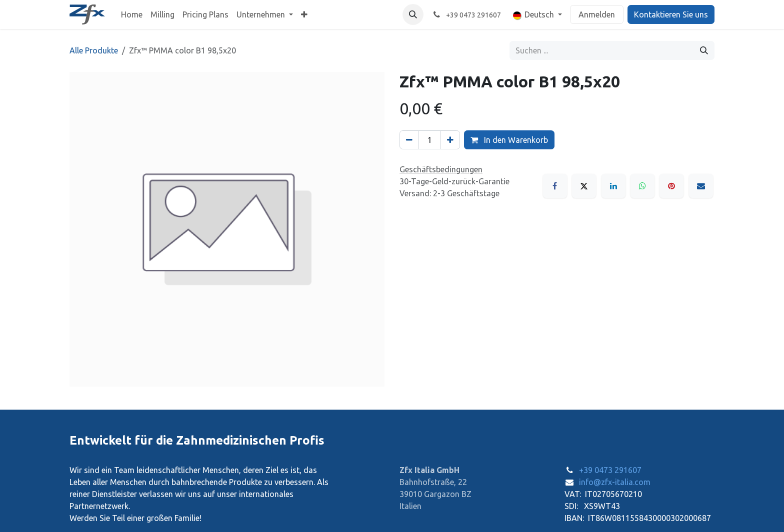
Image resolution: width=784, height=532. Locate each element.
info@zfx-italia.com (615, 482)
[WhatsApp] (642, 186)
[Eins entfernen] (409, 140)
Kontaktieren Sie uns (671, 14)
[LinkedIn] (613, 186)
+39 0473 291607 (610, 470)
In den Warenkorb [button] (509, 140)
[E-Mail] (701, 186)
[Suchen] (704, 50)
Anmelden (597, 14)
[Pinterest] (671, 186)
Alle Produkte (94, 50)
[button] (413, 14)
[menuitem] (132, 14)
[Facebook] (555, 186)
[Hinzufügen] (450, 140)
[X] (584, 186)
